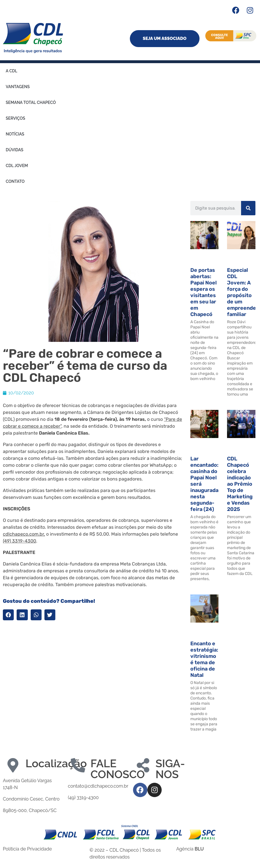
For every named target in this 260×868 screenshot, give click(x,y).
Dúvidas (14, 150)
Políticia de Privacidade (27, 849)
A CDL (11, 71)
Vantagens (18, 87)
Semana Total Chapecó (31, 102)
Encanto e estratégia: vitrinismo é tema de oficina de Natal (204, 659)
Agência (190, 849)
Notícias (15, 134)
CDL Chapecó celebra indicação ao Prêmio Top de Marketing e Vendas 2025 (240, 484)
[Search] (248, 208)
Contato (15, 181)
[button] (8, 615)
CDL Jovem (17, 166)
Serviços (15, 118)
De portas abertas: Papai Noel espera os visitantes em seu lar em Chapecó (204, 292)
